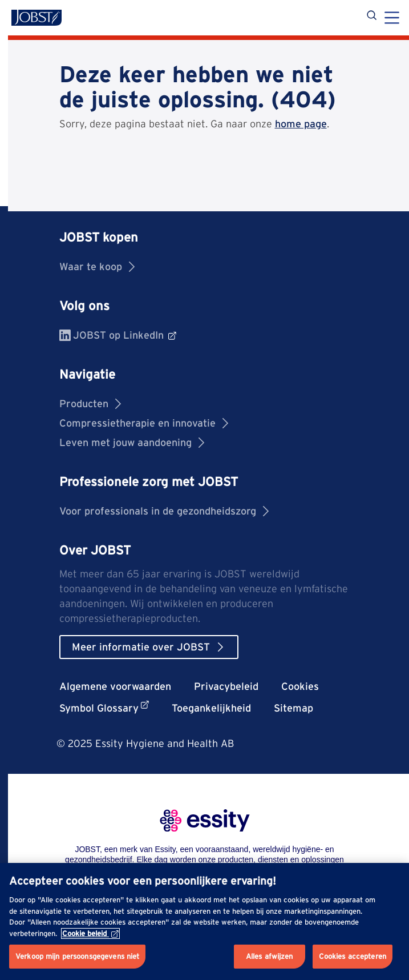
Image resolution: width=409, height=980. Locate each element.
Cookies (300, 686)
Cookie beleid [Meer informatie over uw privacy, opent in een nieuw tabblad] (90, 933)
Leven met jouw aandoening (132, 442)
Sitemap (293, 708)
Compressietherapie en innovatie (144, 423)
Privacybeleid (226, 686)
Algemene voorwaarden (115, 686)
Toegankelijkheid (211, 708)
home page (301, 124)
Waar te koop (97, 266)
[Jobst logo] (37, 18)
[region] (204, 921)
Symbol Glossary (104, 707)
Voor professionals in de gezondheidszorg (164, 511)
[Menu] (392, 19)
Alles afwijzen (270, 956)
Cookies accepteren (353, 956)
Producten (90, 403)
